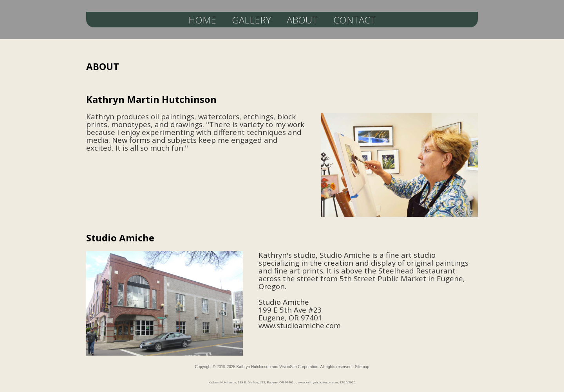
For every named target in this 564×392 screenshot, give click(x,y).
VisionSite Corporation (299, 367)
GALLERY (251, 20)
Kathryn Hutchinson (254, 367)
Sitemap (362, 367)
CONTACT (354, 20)
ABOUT (302, 20)
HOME (202, 20)
